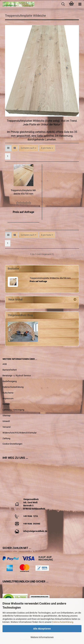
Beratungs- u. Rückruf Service (17, 376)
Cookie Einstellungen (12, 444)
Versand (6, 427)
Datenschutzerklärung (63, 622)
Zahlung (6, 438)
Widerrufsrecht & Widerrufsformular (20, 433)
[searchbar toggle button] (63, 4)
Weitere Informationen (42, 637)
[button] (8, 148)
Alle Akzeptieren (42, 629)
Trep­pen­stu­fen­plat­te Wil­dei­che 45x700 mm (23, 192)
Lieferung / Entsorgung (13, 410)
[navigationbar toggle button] (80, 4)
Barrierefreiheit (10, 370)
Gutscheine (8, 393)
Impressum (8, 398)
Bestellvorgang (10, 381)
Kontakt (6, 404)
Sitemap (6, 415)
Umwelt (6, 421)
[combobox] (28, 148)
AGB (5, 364)
